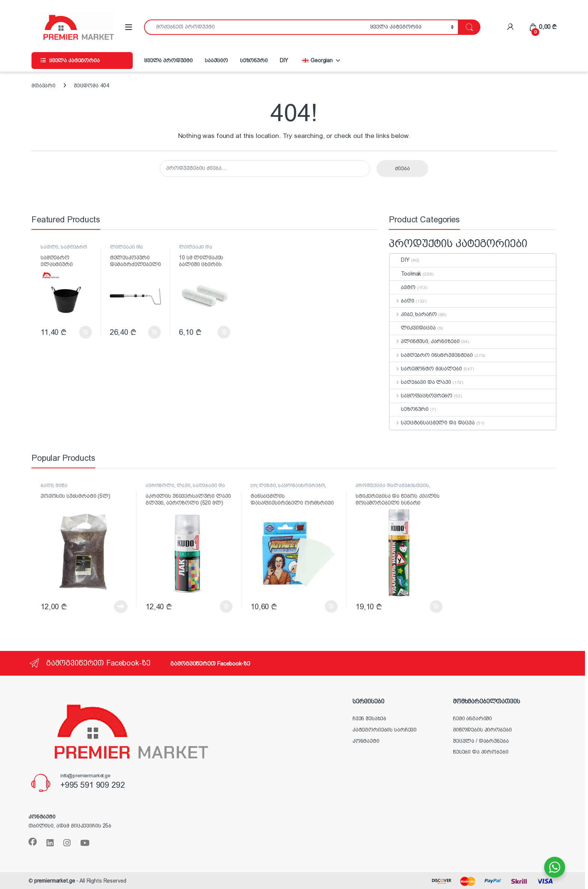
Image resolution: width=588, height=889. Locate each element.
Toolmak (405, 274)
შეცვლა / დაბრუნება (481, 741)
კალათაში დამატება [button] (85, 332)
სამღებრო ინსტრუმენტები (64, 250)
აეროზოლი (160, 486)
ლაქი (184, 486)
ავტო (402, 287)
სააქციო (216, 60)
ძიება (402, 168)
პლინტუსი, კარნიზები (424, 341)
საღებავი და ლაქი (420, 382)
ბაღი (402, 301)
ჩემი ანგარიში (472, 718)
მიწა (61, 486)
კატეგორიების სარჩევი (385, 730)
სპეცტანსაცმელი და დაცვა (432, 423)
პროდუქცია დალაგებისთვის (392, 486)
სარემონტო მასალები (426, 369)
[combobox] (255, 27)
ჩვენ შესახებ (369, 718)
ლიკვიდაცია (413, 328)
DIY (284, 60)
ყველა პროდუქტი (168, 60)
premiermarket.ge (55, 881)
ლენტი (267, 486)
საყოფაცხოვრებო (421, 396)
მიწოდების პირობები (482, 730)
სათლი (49, 247)
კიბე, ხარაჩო (413, 314)
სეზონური (254, 60)
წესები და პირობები (481, 752)
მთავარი (43, 85)
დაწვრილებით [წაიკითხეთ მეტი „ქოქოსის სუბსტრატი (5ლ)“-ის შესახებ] (121, 607)
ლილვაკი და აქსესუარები (127, 250)
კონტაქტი (366, 741)
